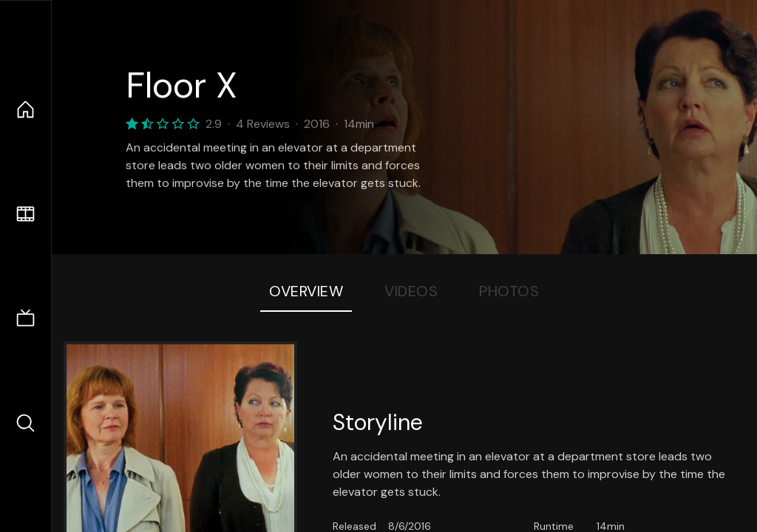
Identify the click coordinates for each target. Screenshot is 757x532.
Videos (411, 291)
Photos (509, 291)
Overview (306, 291)
